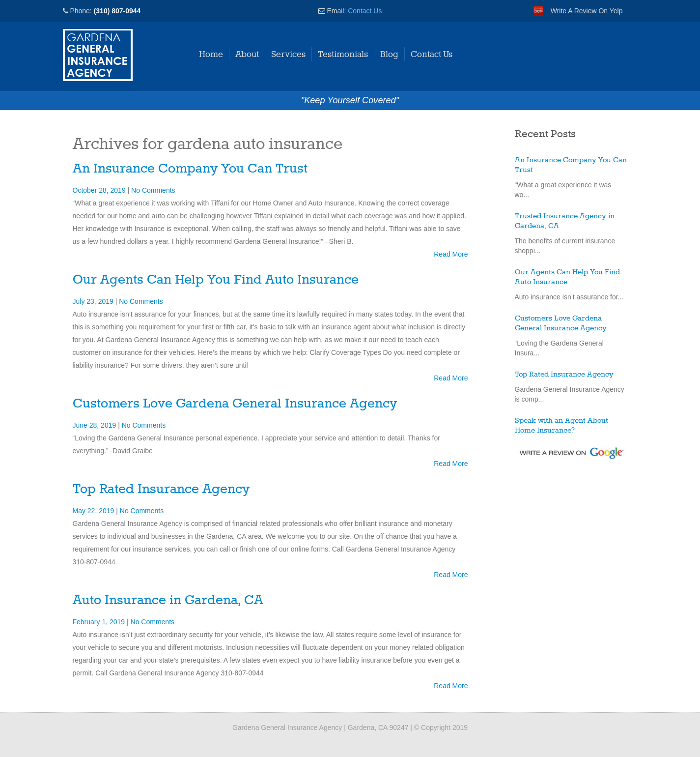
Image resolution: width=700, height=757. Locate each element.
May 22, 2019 (95, 511)
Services (288, 55)
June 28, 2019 (96, 425)
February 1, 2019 (100, 622)
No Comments (153, 190)
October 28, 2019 (100, 190)
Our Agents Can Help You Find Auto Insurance (216, 280)
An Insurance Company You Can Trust (190, 169)
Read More (451, 254)
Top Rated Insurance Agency (161, 489)
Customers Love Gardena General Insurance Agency (235, 404)
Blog (389, 55)
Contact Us (365, 11)
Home (211, 55)
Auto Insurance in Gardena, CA (168, 600)
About (247, 55)
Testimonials (343, 55)
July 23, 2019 (94, 301)
